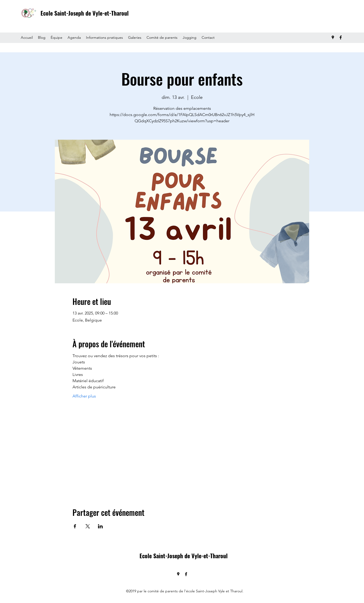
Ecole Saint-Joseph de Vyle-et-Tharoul (85, 13)
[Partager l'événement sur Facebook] (75, 526)
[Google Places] (333, 37)
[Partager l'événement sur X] (88, 526)
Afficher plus (84, 396)
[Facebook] (341, 37)
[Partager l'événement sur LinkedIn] (100, 526)
